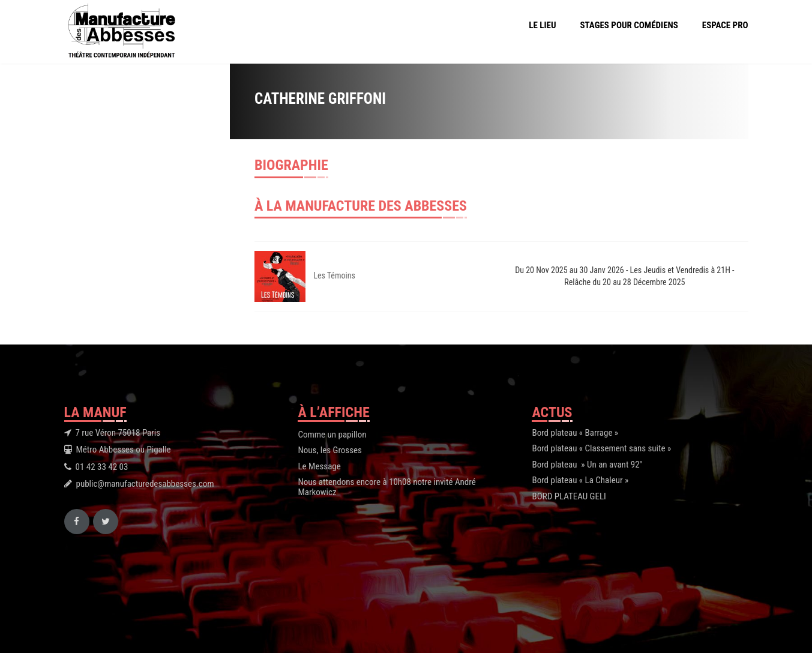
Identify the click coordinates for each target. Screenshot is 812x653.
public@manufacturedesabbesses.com (145, 484)
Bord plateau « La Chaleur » (580, 480)
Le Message (319, 466)
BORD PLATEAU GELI (569, 496)
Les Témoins (334, 275)
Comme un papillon (332, 435)
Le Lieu (542, 25)
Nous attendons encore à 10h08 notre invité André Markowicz (386, 487)
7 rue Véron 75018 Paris (118, 433)
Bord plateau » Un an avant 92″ (587, 465)
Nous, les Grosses (329, 450)
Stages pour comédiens (629, 25)
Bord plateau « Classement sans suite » (601, 448)
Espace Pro (725, 25)
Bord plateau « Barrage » (575, 433)
